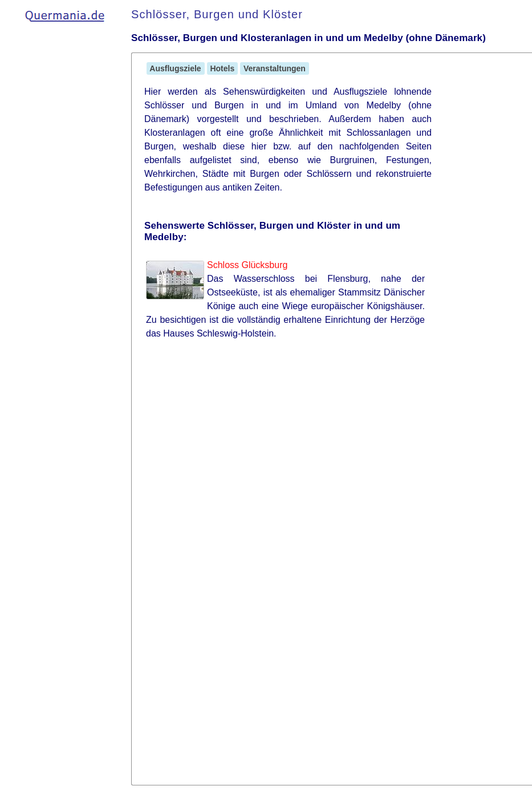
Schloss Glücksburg (247, 265)
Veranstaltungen (275, 68)
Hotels (223, 68)
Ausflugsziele (176, 68)
